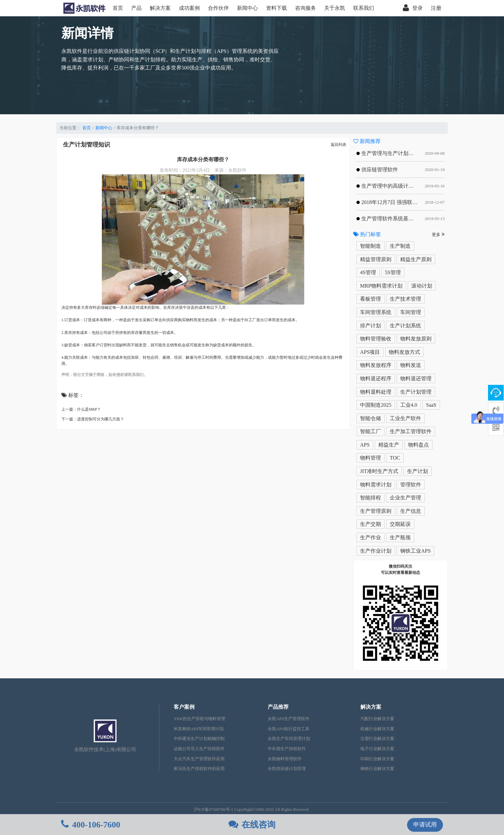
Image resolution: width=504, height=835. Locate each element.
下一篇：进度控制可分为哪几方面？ (93, 419)
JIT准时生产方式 (379, 471)
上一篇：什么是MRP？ (81, 409)
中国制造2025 (376, 405)
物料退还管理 (416, 378)
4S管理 (368, 272)
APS (365, 445)
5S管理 (393, 272)
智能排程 (370, 498)
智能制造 (370, 246)
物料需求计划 (376, 485)
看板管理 (370, 299)
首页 (118, 8)
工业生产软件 (405, 418)
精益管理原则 (376, 259)
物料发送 (411, 365)
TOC (395, 458)
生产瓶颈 (400, 537)
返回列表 (339, 145)
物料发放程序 (376, 365)
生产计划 (417, 471)
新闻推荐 (367, 141)
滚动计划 (422, 286)
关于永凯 (335, 8)
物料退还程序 (376, 378)
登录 (413, 8)
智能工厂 (370, 431)
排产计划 (370, 326)
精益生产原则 (416, 259)
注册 (436, 8)
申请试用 (425, 825)
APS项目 (370, 352)
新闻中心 (247, 8)
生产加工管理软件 (411, 431)
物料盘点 (418, 445)
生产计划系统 (405, 326)
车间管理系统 (376, 312)
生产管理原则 (376, 511)
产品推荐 (278, 707)
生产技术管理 (405, 299)
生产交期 (370, 524)
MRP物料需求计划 (381, 286)
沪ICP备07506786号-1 (214, 810)
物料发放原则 (416, 339)
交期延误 (400, 524)
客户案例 (184, 707)
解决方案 (160, 8)
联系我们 (364, 8)
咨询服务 (306, 8)
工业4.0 (409, 405)
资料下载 (276, 8)
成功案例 (189, 8)
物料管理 (370, 458)
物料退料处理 (376, 392)
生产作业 (370, 537)
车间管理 (411, 312)
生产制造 (400, 246)
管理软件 (411, 485)
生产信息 (411, 511)
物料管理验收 (376, 339)
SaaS (431, 405)
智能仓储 (370, 418)
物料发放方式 (404, 352)
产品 (136, 8)
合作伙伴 (218, 8)
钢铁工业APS (415, 551)
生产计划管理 (416, 392)
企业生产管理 (405, 498)
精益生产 (389, 445)
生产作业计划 (376, 551)
